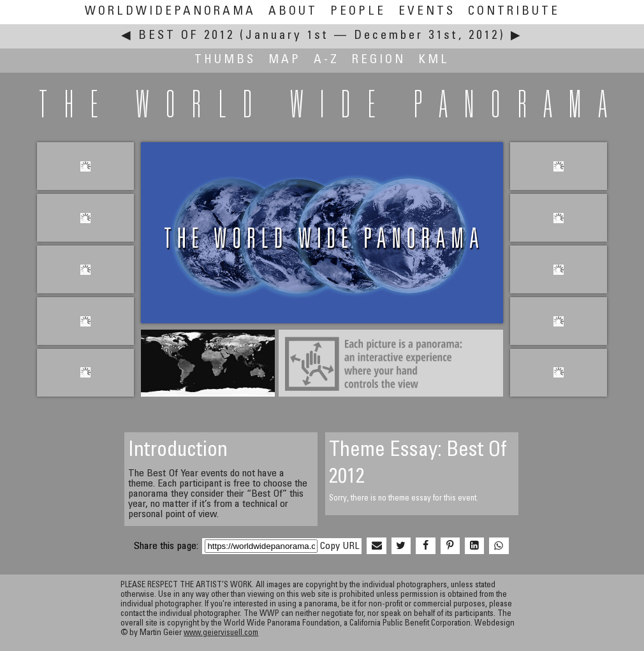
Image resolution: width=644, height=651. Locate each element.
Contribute (514, 12)
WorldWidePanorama (170, 12)
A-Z (326, 60)
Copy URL (340, 546)
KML (434, 60)
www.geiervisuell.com (221, 633)
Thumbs (225, 60)
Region (379, 60)
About (293, 12)
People (358, 12)
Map (285, 60)
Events (427, 12)
